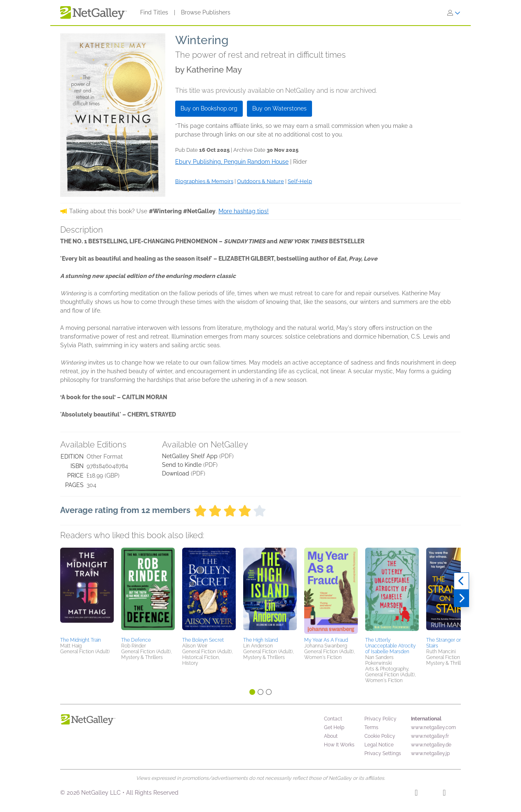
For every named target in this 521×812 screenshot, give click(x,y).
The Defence (136, 640)
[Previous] (461, 581)
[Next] (461, 598)
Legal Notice (379, 745)
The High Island (260, 640)
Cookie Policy (380, 736)
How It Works (339, 745)
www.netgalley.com (433, 727)
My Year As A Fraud (326, 640)
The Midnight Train (81, 640)
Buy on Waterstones (279, 108)
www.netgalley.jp (430, 753)
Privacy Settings (383, 753)
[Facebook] (416, 794)
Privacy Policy (380, 719)
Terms (371, 727)
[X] (444, 794)
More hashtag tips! (244, 211)
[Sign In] (454, 13)
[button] (87, 591)
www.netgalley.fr (430, 736)
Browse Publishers (206, 12)
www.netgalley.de (431, 745)
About (331, 736)
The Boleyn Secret (203, 640)
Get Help (334, 727)
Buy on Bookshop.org (209, 108)
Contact (333, 719)
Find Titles (154, 12)
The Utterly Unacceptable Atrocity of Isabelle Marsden (390, 646)
